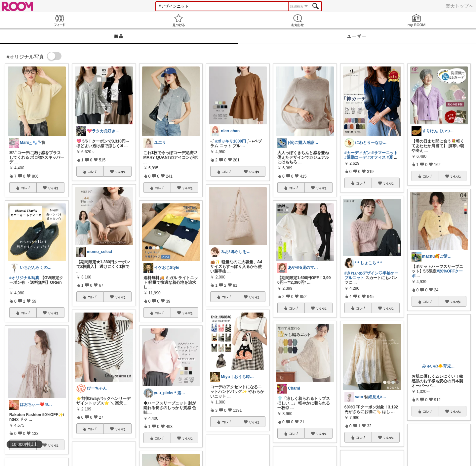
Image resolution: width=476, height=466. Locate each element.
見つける (178, 20)
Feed (59, 20)
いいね (53, 188)
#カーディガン (357, 153)
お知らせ (297, 20)
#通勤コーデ (356, 157)
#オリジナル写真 (24, 278)
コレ (26, 188)
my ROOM (416, 20)
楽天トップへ (459, 6)
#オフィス (377, 157)
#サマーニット (385, 153)
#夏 (390, 157)
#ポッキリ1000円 (231, 141)
